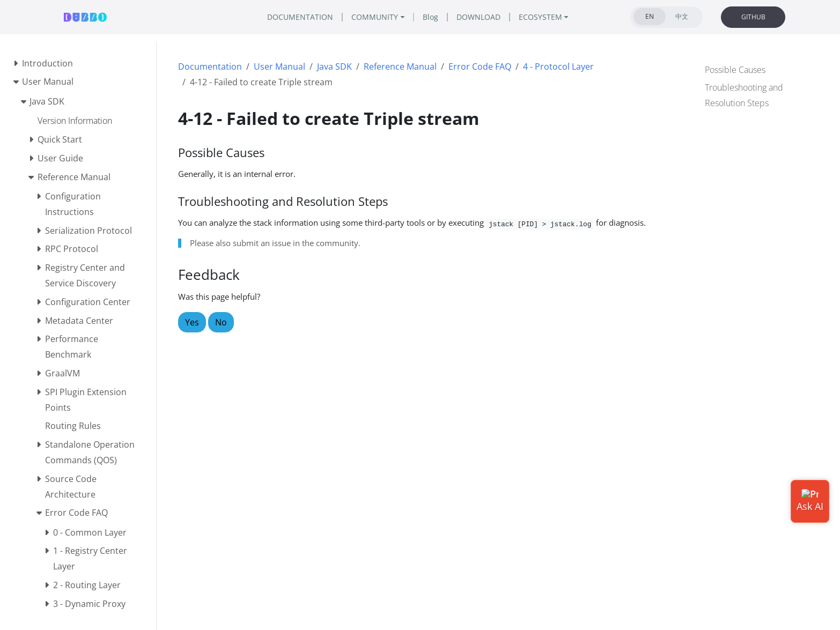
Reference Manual (400, 66)
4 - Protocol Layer (558, 66)
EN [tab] (650, 16)
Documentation (210, 66)
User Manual (279, 66)
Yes (192, 322)
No (221, 322)
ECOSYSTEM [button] (540, 17)
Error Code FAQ (480, 66)
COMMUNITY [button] (375, 17)
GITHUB (753, 17)
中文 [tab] (682, 16)
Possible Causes (735, 70)
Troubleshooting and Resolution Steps (744, 95)
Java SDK (334, 66)
